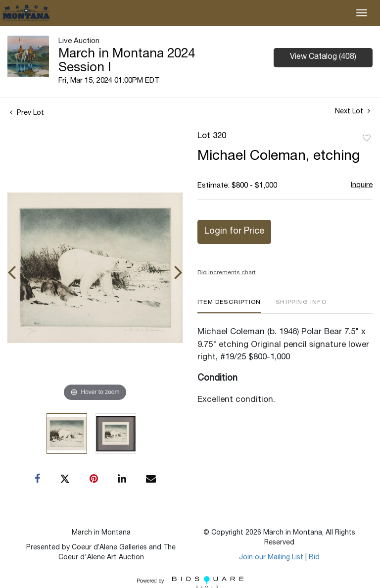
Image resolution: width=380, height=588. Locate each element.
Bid (314, 558)
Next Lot (353, 111)
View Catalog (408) (323, 57)
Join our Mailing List (271, 558)
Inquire (362, 185)
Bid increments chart (227, 273)
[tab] (229, 306)
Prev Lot (27, 113)
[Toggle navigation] (362, 13)
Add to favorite (367, 139)
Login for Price (234, 232)
